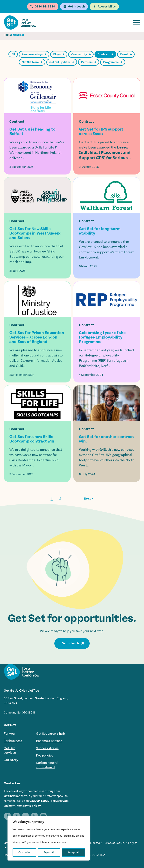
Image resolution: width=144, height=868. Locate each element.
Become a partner (49, 741)
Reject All (49, 852)
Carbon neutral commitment (47, 765)
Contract (105, 55)
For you (9, 734)
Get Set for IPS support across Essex (101, 131)
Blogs (59, 55)
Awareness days (34, 55)
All (13, 54)
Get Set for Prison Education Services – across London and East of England (37, 337)
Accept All (73, 852)
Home (7, 35)
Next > (88, 499)
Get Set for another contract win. (106, 439)
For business (13, 741)
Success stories (47, 748)
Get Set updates (62, 62)
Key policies (45, 755)
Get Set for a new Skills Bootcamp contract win (32, 439)
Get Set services (10, 750)
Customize (24, 852)
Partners (89, 62)
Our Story (11, 760)
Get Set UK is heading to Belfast (32, 131)
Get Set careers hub (50, 734)
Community (81, 55)
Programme (113, 62)
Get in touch (70, 643)
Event (126, 55)
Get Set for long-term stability (100, 231)
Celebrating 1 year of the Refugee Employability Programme (102, 337)
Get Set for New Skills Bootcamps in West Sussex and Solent (35, 233)
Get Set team (32, 62)
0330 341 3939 (39, 801)
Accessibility (107, 7)
